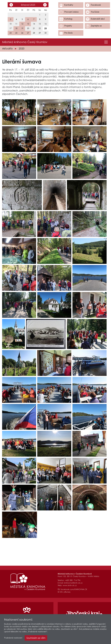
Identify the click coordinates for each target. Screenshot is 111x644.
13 (28, 24)
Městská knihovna (25, 42)
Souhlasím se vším (36, 638)
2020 (22, 49)
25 (16, 33)
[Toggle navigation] (106, 42)
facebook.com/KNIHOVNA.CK (74, 589)
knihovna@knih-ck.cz (73, 583)
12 (22, 24)
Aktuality (7, 49)
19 (22, 28)
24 (10, 33)
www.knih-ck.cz (70, 585)
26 (22, 33)
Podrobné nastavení (13, 638)
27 (28, 33)
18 (16, 28)
